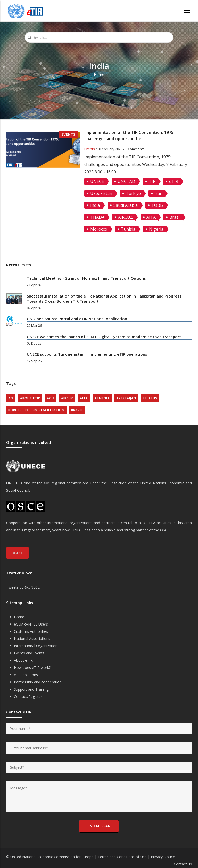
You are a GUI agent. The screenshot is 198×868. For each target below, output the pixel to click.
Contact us (183, 864)
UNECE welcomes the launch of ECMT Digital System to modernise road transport (104, 337)
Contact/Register (28, 696)
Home (99, 75)
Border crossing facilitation (36, 410)
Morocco (99, 229)
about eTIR (30, 398)
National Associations (32, 639)
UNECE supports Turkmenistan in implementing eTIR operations (87, 354)
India (95, 205)
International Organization (36, 646)
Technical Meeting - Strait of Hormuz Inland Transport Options (86, 278)
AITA (151, 217)
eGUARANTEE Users (31, 624)
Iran (158, 193)
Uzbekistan (101, 193)
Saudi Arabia (126, 205)
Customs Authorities (31, 631)
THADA (97, 217)
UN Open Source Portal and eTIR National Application (77, 319)
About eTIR (23, 660)
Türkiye (133, 193)
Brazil (175, 217)
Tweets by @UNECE (23, 587)
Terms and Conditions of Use (122, 857)
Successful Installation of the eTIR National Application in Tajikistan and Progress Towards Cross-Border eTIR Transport (104, 299)
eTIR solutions (26, 675)
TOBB (157, 205)
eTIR (174, 181)
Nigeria (156, 229)
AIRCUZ (125, 217)
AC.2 (51, 398)
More (18, 553)
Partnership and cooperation (38, 682)
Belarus (150, 398)
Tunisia (128, 229)
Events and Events (29, 653)
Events (68, 134)
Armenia (102, 398)
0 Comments (135, 149)
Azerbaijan (126, 398)
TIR (152, 181)
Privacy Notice (163, 857)
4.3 (11, 398)
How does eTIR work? (32, 668)
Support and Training (31, 689)
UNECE (97, 181)
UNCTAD (126, 181)
